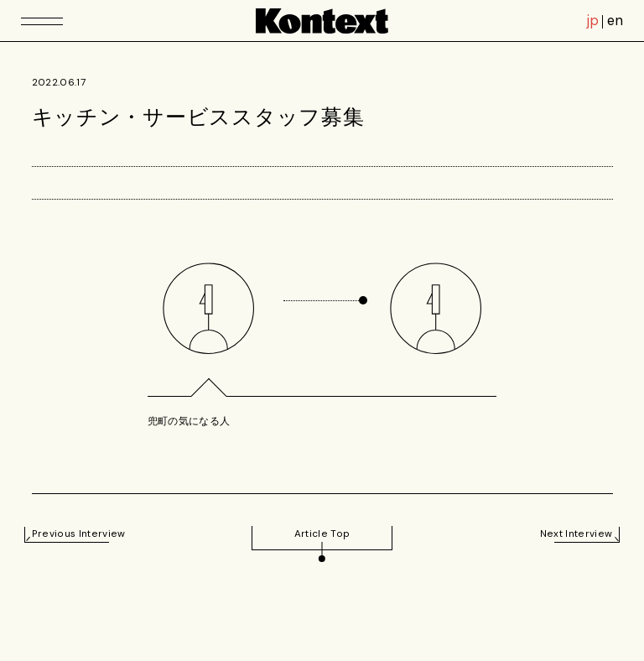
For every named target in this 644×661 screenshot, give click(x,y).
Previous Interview (79, 534)
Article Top (322, 533)
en (615, 21)
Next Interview (576, 534)
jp (593, 21)
